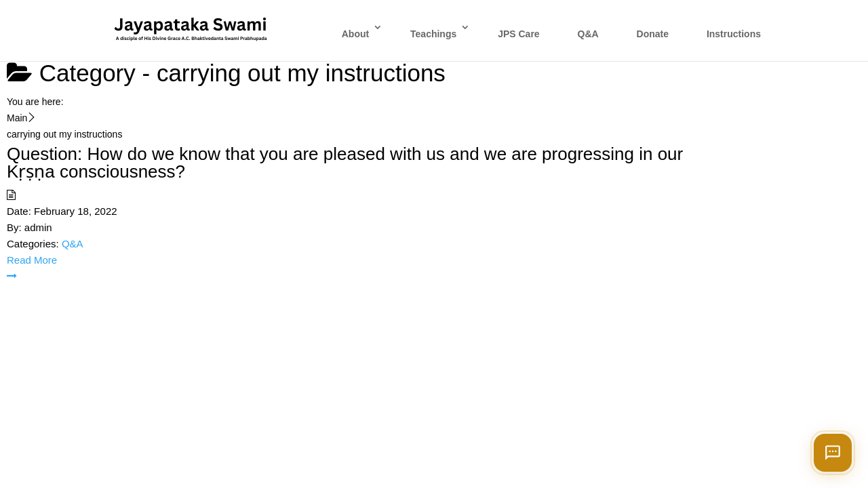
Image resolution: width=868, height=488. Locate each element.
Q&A (588, 34)
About (355, 34)
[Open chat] (833, 453)
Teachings (433, 34)
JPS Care (518, 34)
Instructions (734, 34)
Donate (653, 34)
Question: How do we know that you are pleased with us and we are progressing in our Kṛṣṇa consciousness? (345, 163)
